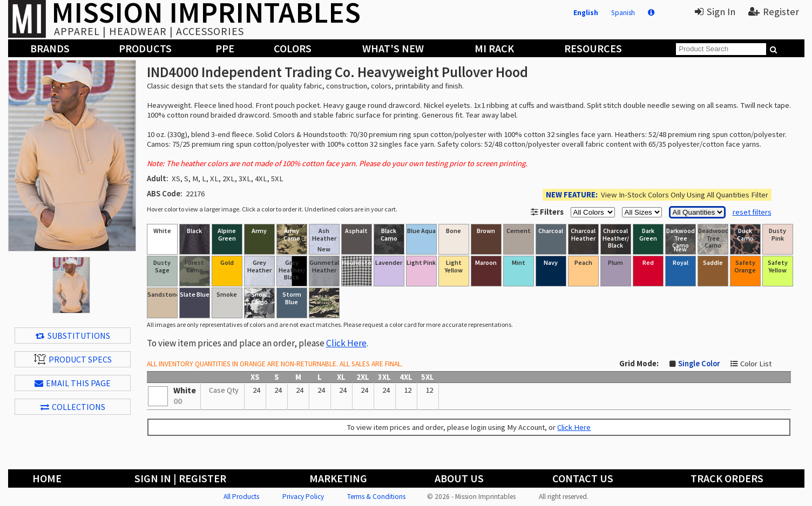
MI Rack (494, 48)
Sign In (715, 12)
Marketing (338, 478)
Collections (73, 407)
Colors (293, 48)
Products (145, 48)
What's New (393, 48)
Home (47, 478)
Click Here (346, 343)
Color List (756, 364)
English (586, 13)
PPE (225, 48)
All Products (241, 497)
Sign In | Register (180, 478)
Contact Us (583, 478)
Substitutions (73, 336)
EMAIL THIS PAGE (73, 383)
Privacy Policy (303, 497)
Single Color (699, 364)
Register (774, 12)
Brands (50, 48)
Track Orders (727, 478)
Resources (593, 48)
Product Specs (73, 359)
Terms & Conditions (376, 497)
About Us (459, 478)
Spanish (623, 13)
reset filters (752, 212)
